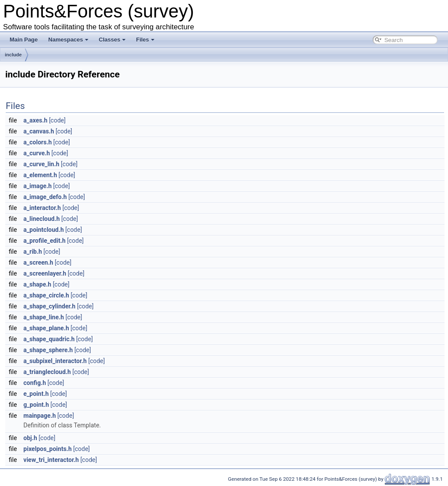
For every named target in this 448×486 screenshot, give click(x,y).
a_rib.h (33, 252)
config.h (35, 383)
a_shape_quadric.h (49, 339)
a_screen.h (38, 262)
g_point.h (36, 405)
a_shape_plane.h (46, 328)
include (13, 55)
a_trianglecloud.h (47, 372)
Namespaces (68, 40)
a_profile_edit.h (45, 241)
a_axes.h (36, 120)
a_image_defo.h (45, 197)
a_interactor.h (42, 208)
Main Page (24, 40)
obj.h (30, 438)
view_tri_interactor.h (51, 460)
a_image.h (38, 186)
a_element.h (40, 175)
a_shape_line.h (44, 317)
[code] (57, 120)
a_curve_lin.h (42, 164)
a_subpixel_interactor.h (55, 361)
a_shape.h (38, 284)
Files (145, 40)
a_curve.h (37, 153)
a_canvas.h (39, 131)
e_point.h (36, 394)
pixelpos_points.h (48, 449)
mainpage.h (40, 416)
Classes (112, 40)
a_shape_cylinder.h (50, 306)
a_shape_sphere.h (48, 350)
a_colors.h (38, 142)
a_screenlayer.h (45, 273)
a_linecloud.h (42, 219)
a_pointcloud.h (44, 230)
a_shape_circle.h (46, 295)
